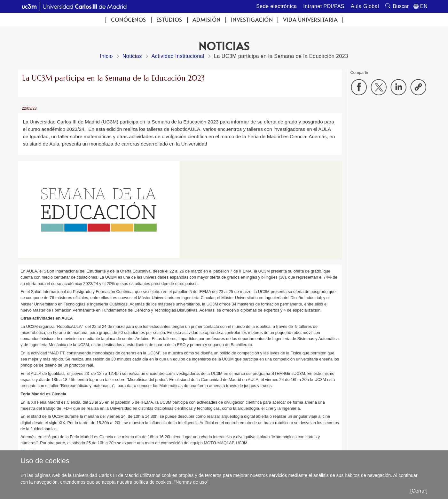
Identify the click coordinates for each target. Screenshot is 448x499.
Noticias (132, 56)
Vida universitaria (310, 20)
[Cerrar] (419, 491)
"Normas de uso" (191, 482)
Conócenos (129, 20)
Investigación (252, 20)
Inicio (106, 56)
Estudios (169, 20)
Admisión (207, 20)
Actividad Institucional (178, 56)
